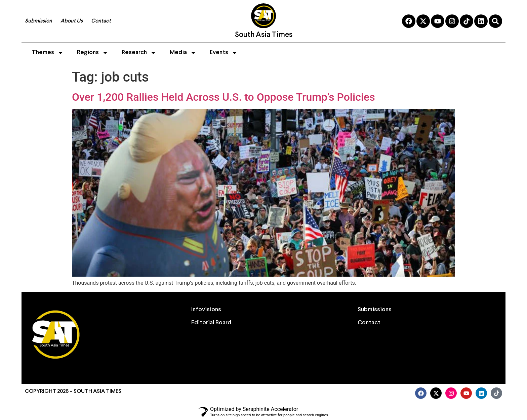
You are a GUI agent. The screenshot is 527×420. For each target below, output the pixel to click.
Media (183, 53)
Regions (93, 53)
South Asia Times (264, 35)
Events (224, 53)
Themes (48, 53)
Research (139, 53)
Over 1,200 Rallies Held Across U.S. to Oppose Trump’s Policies (224, 97)
